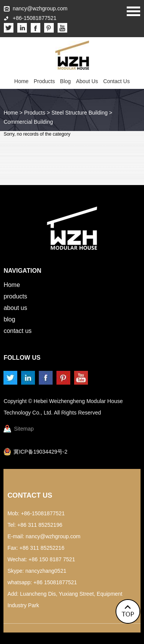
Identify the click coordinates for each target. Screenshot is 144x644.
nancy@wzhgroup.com (40, 8)
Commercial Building (28, 122)
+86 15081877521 (55, 582)
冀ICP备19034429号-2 (40, 452)
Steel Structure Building (79, 113)
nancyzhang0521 (46, 571)
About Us (87, 81)
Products (44, 81)
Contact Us (117, 81)
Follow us (22, 358)
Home (21, 81)
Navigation (22, 271)
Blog (65, 81)
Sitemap (24, 429)
